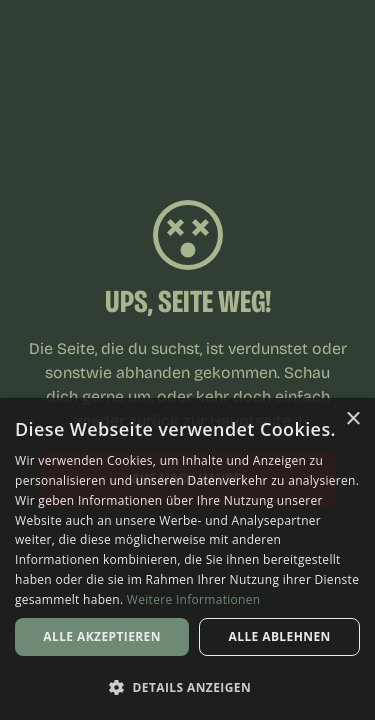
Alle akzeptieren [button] (102, 636)
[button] (187, 687)
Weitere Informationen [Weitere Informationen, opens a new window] (194, 599)
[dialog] (187, 559)
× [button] (352, 419)
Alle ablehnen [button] (280, 636)
